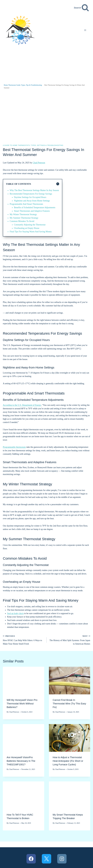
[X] (46, 859)
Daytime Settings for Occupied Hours (30, 197)
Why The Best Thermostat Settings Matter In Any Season (34, 190)
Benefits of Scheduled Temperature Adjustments (35, 207)
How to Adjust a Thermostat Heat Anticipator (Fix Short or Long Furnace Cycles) (68, 761)
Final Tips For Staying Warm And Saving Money (31, 232)
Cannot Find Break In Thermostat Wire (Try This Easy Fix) (69, 704)
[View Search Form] (81, 8)
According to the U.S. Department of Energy (22, 405)
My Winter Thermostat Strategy (23, 214)
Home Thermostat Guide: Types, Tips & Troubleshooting (23, 85)
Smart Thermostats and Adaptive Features (32, 211)
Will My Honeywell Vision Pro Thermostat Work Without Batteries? (22, 704)
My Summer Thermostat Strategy (24, 218)
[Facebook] (31, 859)
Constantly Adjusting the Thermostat (30, 225)
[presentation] (24, 681)
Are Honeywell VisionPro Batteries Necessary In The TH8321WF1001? (21, 761)
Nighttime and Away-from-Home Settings (32, 201)
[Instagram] (62, 859)
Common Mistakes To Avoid (22, 221)
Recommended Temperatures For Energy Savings (31, 194)
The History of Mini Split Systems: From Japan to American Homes (69, 640)
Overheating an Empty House (27, 228)
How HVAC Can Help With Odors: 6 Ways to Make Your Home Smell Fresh (24, 640)
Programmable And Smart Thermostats (26, 204)
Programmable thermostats (14, 447)
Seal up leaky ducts (15, 613)
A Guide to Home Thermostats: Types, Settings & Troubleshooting (33, 145)
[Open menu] (85, 30)
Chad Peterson (39, 163)
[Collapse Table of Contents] (33, 184)
